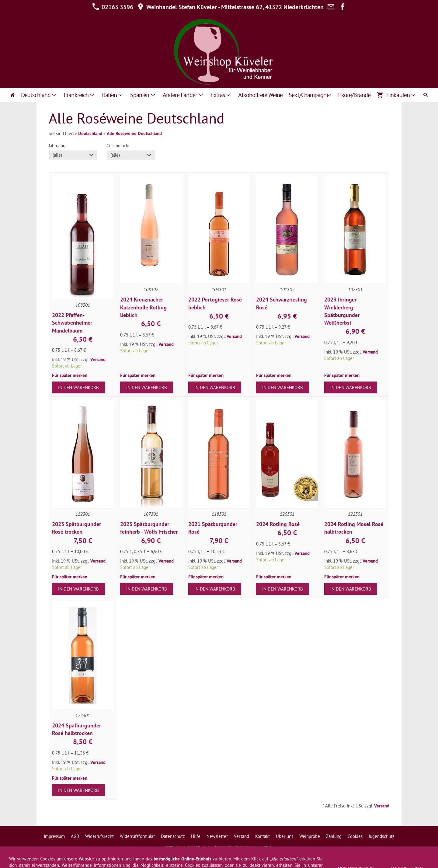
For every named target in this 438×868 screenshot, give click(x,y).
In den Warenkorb (78, 387)
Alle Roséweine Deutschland (134, 133)
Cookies (355, 836)
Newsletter (217, 836)
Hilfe (196, 836)
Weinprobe (310, 836)
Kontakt (262, 836)
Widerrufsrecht (99, 836)
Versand (98, 359)
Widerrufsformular (137, 836)
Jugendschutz (382, 836)
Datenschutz (173, 836)
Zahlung (334, 836)
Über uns (285, 836)
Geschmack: (118, 146)
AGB (75, 836)
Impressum (54, 836)
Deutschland (90, 133)
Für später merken (70, 375)
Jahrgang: (57, 146)
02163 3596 (113, 7)
